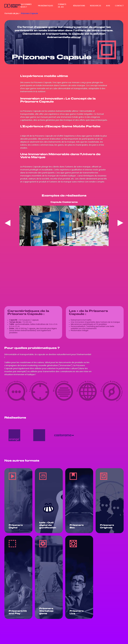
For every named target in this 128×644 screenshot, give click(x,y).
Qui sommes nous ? (26, 6)
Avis (108, 6)
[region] (64, 223)
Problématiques (45, 6)
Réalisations (79, 6)
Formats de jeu (62, 6)
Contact (119, 6)
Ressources (95, 6)
